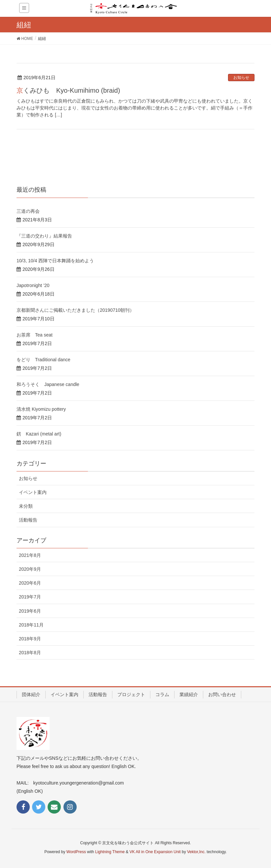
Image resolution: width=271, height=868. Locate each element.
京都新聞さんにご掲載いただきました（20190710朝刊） (75, 310)
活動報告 (28, 520)
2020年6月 (30, 583)
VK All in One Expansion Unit (155, 852)
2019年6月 (30, 611)
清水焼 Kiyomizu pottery (41, 409)
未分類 (26, 506)
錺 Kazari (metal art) (39, 434)
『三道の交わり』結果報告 (44, 236)
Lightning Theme (110, 852)
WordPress (76, 852)
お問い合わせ (222, 694)
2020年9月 (30, 569)
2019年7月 (30, 597)
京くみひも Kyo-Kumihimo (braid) (68, 90)
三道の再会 (28, 211)
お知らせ (241, 78)
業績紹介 (189, 694)
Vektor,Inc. (196, 852)
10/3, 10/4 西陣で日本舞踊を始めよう (55, 261)
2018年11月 (31, 625)
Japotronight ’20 (33, 285)
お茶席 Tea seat (35, 335)
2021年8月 (30, 555)
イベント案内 (33, 492)
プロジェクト (131, 694)
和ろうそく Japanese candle (48, 384)
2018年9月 (30, 639)
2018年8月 (30, 653)
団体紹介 (31, 694)
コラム (162, 694)
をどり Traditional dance (43, 360)
